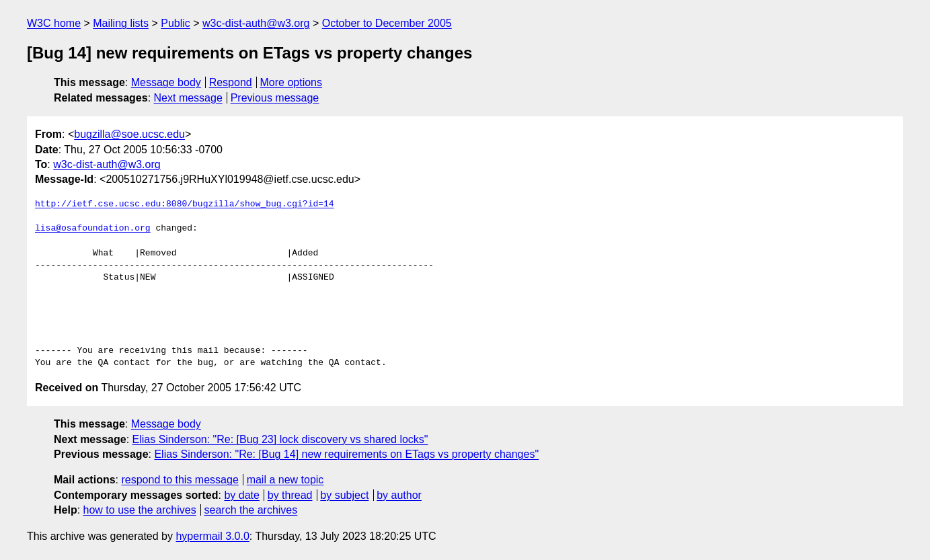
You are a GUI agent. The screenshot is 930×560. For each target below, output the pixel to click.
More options (292, 82)
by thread (290, 495)
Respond (231, 82)
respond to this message (180, 480)
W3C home (54, 23)
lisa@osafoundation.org (93, 229)
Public (176, 23)
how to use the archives (140, 510)
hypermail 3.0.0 (212, 536)
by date (241, 495)
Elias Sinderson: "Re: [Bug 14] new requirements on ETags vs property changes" (346, 454)
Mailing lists (121, 23)
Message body (166, 82)
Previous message (275, 98)
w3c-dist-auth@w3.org (256, 23)
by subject (344, 495)
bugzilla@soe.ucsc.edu (129, 134)
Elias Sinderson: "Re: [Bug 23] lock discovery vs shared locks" (280, 439)
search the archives (251, 510)
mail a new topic (285, 480)
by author (399, 495)
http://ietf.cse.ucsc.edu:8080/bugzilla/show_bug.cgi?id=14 (185, 204)
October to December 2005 (387, 23)
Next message (188, 98)
